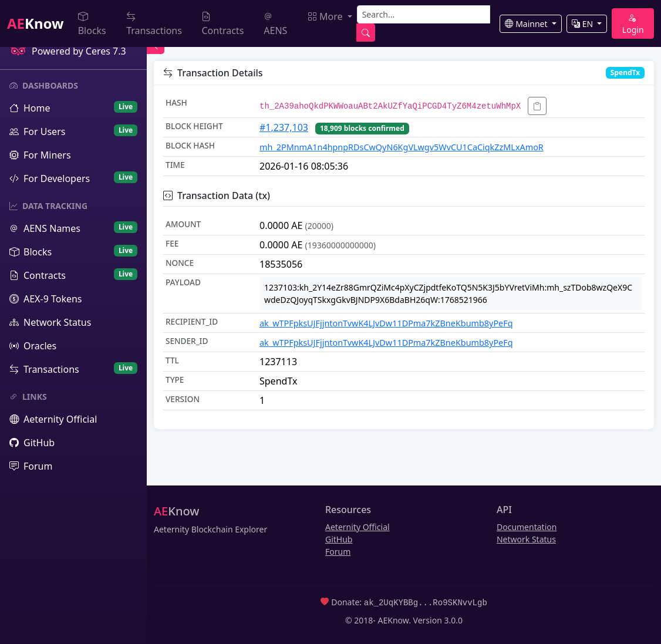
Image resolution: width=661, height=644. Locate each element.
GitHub (339, 539)
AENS (275, 23)
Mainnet (527, 24)
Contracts (222, 23)
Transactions (154, 23)
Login (633, 23)
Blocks (92, 23)
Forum (338, 552)
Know (36, 23)
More (326, 16)
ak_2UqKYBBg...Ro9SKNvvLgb (426, 602)
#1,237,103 (284, 127)
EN (584, 24)
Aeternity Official (358, 527)
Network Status (526, 539)
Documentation (527, 527)
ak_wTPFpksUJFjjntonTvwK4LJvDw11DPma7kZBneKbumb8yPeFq (386, 323)
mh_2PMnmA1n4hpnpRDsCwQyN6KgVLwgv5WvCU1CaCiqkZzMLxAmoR (402, 147)
